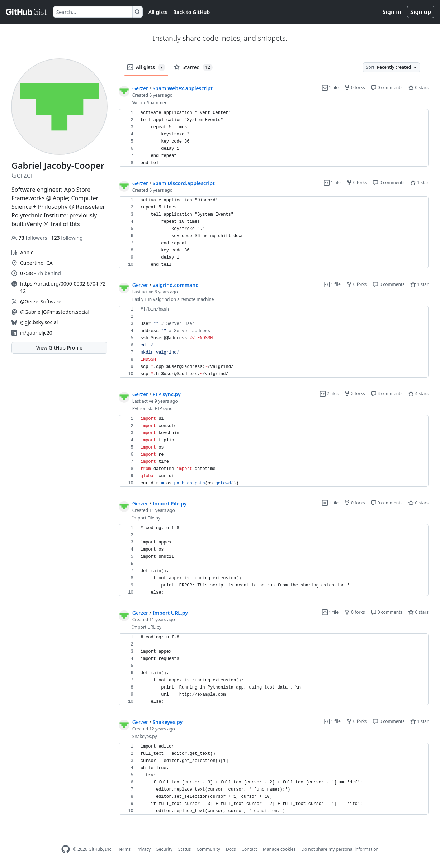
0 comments (387, 88)
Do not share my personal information (340, 849)
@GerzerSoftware (41, 301)
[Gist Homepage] (27, 12)
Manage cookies (279, 849)
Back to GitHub (191, 12)
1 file (330, 88)
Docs (231, 849)
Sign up (421, 12)
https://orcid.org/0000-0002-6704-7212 (63, 287)
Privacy (143, 849)
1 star (419, 183)
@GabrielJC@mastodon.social (55, 312)
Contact (249, 849)
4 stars (418, 394)
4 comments (387, 394)
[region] (274, 138)
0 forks (355, 88)
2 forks (355, 394)
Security (164, 849)
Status (184, 849)
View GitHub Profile (59, 348)
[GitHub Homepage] (66, 849)
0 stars (418, 88)
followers (30, 238)
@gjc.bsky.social (39, 322)
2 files (329, 394)
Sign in (392, 12)
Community (208, 849)
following (67, 238)
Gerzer (140, 88)
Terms (124, 849)
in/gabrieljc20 (36, 333)
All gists (158, 12)
